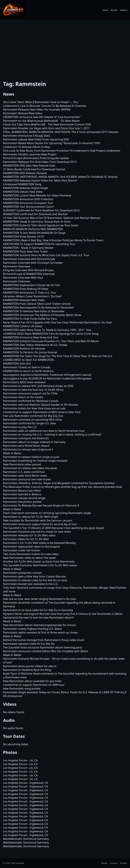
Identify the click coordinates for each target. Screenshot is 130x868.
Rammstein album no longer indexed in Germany (34, 442)
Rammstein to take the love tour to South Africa (33, 390)
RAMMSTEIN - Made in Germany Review (28, 248)
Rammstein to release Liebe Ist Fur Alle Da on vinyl (35, 580)
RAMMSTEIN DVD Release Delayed (25, 173)
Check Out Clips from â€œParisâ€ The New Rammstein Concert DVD (47, 124)
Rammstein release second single (24, 498)
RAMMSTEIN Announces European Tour (28, 203)
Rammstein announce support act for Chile (30, 393)
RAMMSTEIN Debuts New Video (23, 192)
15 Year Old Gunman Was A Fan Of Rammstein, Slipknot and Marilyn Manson (52, 218)
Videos (124, 10)
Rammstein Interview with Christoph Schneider (33, 263)
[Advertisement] (65, 48)
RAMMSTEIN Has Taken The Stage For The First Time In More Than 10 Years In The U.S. (58, 356)
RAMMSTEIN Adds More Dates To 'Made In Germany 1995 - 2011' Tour (47, 330)
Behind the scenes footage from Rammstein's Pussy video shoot (44, 640)
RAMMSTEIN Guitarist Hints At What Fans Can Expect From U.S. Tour (46, 255)
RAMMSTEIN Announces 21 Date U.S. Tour (30, 293)
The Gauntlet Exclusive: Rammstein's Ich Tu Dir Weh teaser (40, 565)
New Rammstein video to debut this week (29, 558)
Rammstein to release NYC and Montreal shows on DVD (38, 386)
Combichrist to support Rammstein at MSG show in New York (42, 412)
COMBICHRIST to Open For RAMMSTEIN (28, 360)
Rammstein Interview (17, 266)
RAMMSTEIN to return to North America (28, 371)
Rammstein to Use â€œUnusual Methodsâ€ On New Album (41, 121)
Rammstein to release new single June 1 (28, 449)
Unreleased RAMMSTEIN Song (22, 184)
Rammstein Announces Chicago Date (26, 136)
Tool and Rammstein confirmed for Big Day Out (33, 416)
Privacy (124, 863)
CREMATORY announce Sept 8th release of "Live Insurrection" (42, 117)
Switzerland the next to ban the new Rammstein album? (38, 618)
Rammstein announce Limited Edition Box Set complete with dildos (46, 651)
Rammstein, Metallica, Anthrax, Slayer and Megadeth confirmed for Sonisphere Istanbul (59, 483)
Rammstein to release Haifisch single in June (31, 457)
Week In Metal (12, 569)
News (105, 10)
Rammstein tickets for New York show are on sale (34, 408)
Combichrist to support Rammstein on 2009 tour (34, 685)
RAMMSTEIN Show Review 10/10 (23, 237)
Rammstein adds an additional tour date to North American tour (44, 431)
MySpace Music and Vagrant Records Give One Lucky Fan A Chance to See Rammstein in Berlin (63, 614)
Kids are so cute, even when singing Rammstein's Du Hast (40, 599)
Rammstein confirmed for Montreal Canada (31, 401)
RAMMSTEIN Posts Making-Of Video (26, 289)
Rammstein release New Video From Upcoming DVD (36, 139)
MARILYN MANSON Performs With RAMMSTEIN (33, 229)
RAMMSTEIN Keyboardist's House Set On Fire (31, 285)
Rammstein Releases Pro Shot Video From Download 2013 (40, 162)
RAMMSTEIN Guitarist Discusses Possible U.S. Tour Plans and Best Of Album (51, 341)
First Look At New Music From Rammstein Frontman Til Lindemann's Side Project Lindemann (62, 151)
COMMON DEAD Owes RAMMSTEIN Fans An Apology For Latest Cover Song (51, 334)
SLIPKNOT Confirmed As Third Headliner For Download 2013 (41, 210)
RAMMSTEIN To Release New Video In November (34, 311)
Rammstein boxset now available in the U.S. (31, 584)
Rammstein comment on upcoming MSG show (32, 420)
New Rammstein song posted (22, 689)
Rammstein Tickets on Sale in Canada (27, 367)
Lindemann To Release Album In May (26, 147)
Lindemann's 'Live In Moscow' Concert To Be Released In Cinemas (45, 106)
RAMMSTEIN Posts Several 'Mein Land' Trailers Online (37, 304)
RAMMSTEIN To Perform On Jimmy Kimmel (30, 352)
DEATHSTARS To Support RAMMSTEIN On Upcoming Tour (39, 244)
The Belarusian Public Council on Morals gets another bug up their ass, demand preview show (63, 487)
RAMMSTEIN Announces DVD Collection (28, 199)
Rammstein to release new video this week (30, 468)
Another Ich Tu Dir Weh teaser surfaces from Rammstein (39, 562)
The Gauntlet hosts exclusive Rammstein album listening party (43, 647)
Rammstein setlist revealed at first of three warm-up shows (40, 632)
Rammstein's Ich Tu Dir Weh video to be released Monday (39, 543)
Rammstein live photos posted (22, 502)
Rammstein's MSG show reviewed (24, 382)
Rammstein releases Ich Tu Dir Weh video (29, 535)
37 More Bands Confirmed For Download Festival (34, 169)
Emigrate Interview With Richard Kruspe (28, 270)
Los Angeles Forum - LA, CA (20, 760)
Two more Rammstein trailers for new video (31, 554)
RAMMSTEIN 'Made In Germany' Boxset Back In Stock (37, 222)
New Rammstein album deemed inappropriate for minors (40, 625)
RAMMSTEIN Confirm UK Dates (23, 326)
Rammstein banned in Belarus (22, 494)
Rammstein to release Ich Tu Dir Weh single (31, 517)
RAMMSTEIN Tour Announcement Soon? (29, 207)
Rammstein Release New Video (23, 113)
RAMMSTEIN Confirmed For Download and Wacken (35, 214)
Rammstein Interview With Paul (23, 278)
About (104, 863)
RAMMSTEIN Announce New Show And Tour (31, 337)
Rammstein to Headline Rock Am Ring (27, 670)
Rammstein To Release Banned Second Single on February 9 (41, 505)
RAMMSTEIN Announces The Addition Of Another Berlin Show (42, 315)
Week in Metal (12, 453)
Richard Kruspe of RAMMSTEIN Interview (29, 274)
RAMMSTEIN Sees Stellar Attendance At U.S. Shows (35, 345)
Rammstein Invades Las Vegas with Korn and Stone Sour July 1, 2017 (46, 128)
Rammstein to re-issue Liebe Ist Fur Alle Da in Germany (38, 610)
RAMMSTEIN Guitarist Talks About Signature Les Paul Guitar (41, 225)
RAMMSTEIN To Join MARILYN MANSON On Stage (34, 233)
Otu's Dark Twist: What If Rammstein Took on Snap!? (36, 102)
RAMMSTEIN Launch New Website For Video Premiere (37, 195)
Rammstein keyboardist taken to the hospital (31, 547)
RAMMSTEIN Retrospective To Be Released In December (38, 308)
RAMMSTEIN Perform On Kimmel (24, 349)
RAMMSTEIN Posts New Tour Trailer (25, 251)
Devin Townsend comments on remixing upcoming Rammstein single (47, 513)
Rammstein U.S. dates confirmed (24, 472)
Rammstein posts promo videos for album (30, 666)
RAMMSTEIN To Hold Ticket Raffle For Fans (30, 319)
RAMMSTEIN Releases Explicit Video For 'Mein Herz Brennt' (40, 180)
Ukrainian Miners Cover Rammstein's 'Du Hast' (32, 296)
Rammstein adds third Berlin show (25, 476)
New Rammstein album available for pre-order (32, 681)
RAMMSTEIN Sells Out (17, 364)
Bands (114, 10)
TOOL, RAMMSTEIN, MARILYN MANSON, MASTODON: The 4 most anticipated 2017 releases (61, 132)
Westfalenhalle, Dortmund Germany (26, 839)
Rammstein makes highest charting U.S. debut (32, 629)
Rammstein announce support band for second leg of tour (40, 524)
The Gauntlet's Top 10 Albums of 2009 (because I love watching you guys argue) (53, 528)
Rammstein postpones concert (22, 573)
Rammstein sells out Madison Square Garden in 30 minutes (41, 405)
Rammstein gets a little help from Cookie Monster (35, 576)
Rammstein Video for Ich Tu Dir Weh (26, 539)
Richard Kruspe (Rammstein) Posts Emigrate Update (36, 158)
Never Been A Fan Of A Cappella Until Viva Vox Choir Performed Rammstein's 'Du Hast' (58, 322)
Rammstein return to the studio (23, 397)
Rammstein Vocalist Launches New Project (30, 154)
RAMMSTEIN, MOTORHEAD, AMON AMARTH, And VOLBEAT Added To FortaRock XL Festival (60, 177)
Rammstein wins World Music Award (26, 446)
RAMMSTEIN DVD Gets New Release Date (29, 166)
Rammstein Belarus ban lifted (22, 491)
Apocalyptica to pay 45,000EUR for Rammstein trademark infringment (47, 378)
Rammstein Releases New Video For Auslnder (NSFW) (37, 110)
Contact (114, 863)
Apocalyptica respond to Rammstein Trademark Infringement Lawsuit (47, 375)
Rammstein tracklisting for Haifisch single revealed (35, 461)
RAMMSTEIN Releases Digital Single (26, 188)
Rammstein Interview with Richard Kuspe (29, 259)
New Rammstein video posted (22, 464)
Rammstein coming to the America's (26, 438)
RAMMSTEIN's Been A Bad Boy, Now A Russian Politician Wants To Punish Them (53, 240)
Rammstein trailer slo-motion (22, 550)
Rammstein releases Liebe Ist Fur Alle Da (29, 644)
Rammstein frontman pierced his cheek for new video (37, 532)
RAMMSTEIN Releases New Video (24, 300)
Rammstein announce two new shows (27, 479)
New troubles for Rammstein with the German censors (38, 520)
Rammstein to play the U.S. (20, 427)
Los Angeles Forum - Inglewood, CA (25, 783)
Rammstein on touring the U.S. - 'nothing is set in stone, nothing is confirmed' (52, 435)
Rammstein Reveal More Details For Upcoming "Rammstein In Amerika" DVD (52, 143)
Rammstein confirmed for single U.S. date (29, 423)
